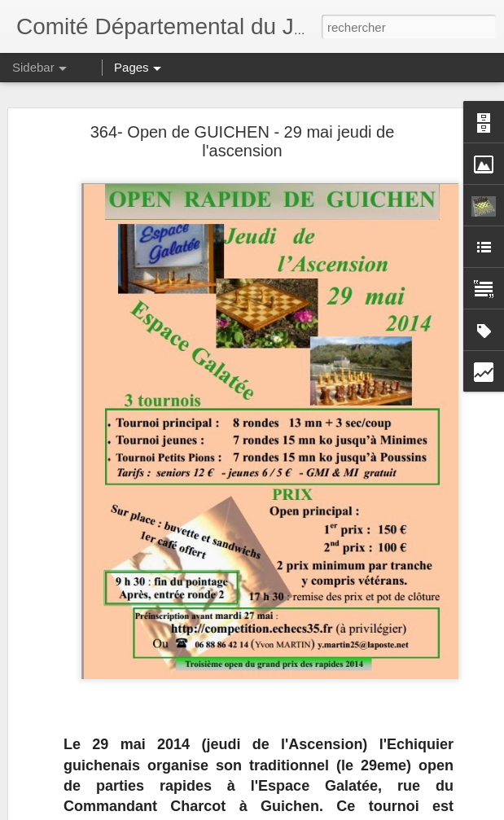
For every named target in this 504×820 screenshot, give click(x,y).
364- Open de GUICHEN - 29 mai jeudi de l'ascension (243, 140)
